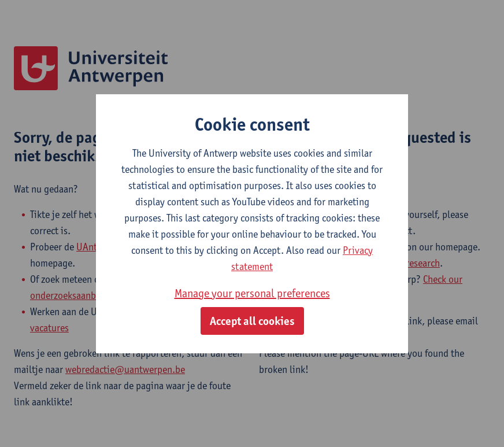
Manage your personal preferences (252, 293)
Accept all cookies (252, 321)
